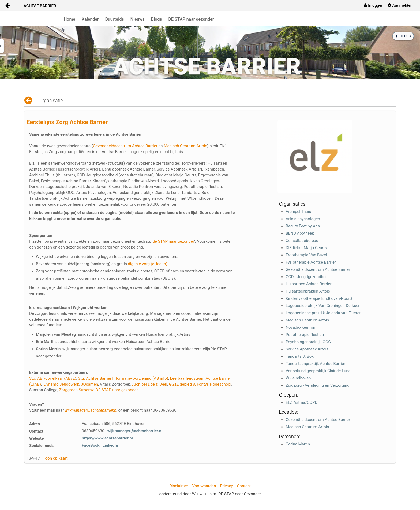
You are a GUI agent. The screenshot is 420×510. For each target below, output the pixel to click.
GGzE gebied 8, (182, 384)
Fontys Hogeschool (214, 384)
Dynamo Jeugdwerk (61, 384)
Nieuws (138, 19)
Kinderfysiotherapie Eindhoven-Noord (319, 298)
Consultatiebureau (302, 241)
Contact (244, 486)
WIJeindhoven (298, 378)
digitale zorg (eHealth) (147, 264)
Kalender (90, 19)
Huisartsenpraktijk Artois (308, 291)
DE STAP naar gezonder (191, 19)
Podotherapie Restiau (305, 335)
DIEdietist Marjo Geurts (306, 248)
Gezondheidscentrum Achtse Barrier (125, 146)
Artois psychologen (303, 219)
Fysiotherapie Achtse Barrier (311, 262)
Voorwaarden (204, 486)
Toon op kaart (55, 458)
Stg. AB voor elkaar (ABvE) (53, 378)
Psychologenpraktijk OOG (308, 342)
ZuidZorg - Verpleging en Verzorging (317, 385)
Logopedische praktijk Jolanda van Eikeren (323, 313)
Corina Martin (298, 444)
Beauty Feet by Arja (303, 226)
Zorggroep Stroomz (76, 390)
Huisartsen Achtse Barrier (308, 284)
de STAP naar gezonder (173, 241)
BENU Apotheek (300, 233)
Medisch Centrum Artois (185, 146)
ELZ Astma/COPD (301, 402)
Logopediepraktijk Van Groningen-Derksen (323, 306)
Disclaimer (179, 486)
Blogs (157, 19)
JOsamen (89, 384)
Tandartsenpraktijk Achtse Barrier (315, 364)
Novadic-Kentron (300, 327)
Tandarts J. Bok (299, 356)
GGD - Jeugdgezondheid (307, 277)
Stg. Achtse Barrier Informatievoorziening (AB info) (123, 378)
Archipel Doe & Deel (150, 384)
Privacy (226, 486)
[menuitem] (374, 5)
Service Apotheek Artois (307, 349)
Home (70, 19)
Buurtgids (115, 19)
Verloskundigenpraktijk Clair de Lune (318, 371)
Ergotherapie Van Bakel (306, 255)
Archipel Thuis (298, 212)
